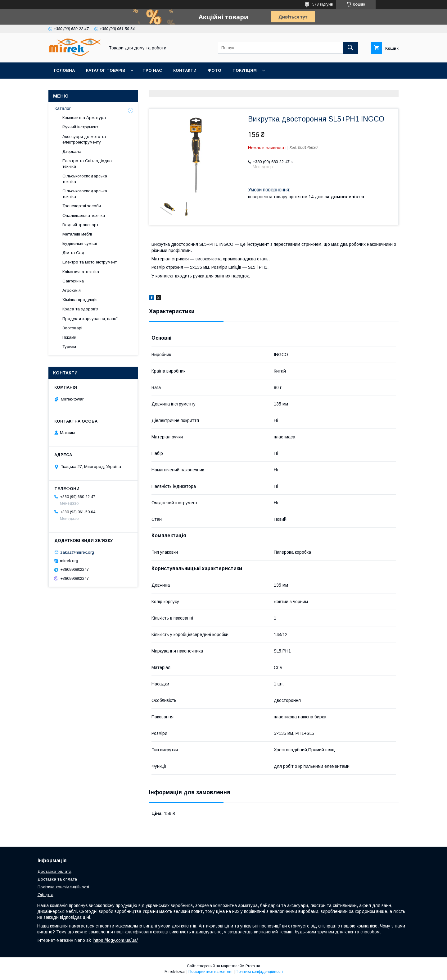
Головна (64, 70)
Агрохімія (72, 290)
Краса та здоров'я (80, 309)
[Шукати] (350, 48)
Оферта (45, 895)
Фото (214, 70)
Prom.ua (253, 966)
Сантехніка (73, 281)
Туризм (69, 347)
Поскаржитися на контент (211, 972)
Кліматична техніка (81, 272)
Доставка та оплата (57, 879)
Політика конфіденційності (63, 887)
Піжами (69, 337)
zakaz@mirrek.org (77, 552)
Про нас (152, 70)
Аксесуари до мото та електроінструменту (84, 139)
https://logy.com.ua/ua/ (116, 940)
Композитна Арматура (84, 118)
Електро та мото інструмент (90, 262)
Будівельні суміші (80, 243)
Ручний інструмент (80, 127)
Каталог (63, 108)
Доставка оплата (54, 871)
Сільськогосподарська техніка (85, 179)
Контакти (185, 70)
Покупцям (245, 70)
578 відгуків (323, 4)
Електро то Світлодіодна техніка (87, 164)
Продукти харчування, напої (90, 319)
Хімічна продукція (80, 300)
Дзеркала (72, 151)
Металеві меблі (77, 234)
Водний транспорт (80, 225)
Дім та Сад (73, 253)
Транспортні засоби (82, 206)
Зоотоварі (72, 328)
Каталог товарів (106, 70)
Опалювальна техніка (84, 215)
